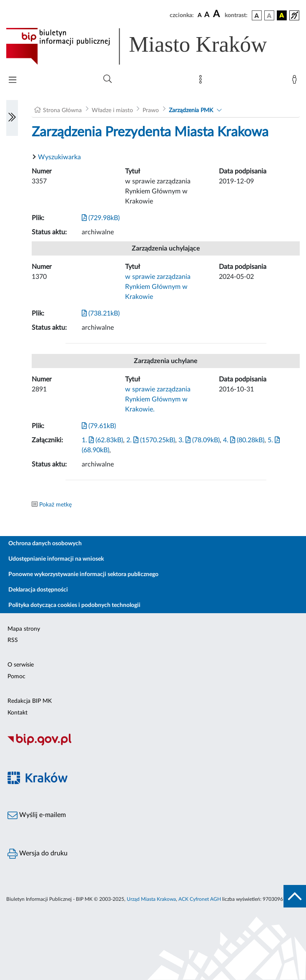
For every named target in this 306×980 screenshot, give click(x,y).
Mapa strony (24, 629)
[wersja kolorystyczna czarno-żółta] (282, 15)
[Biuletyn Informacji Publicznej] (153, 744)
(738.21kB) (101, 313)
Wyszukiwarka (59, 157)
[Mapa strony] (202, 81)
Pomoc (16, 677)
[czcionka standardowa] (200, 15)
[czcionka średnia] (207, 15)
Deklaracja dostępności (38, 590)
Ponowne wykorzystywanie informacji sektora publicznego (83, 574)
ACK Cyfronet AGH (200, 899)
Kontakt (18, 713)
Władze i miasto (112, 110)
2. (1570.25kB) (151, 440)
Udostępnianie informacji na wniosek (56, 559)
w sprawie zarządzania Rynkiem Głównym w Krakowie (158, 287)
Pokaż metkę (55, 505)
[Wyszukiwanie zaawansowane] (108, 79)
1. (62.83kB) (102, 440)
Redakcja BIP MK (30, 701)
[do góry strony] (295, 896)
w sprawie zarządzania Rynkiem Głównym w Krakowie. (158, 399)
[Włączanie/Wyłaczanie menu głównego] (13, 81)
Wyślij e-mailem (37, 815)
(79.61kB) (99, 426)
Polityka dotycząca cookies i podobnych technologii (74, 605)
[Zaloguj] (296, 81)
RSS (13, 640)
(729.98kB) (101, 218)
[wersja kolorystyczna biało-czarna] (269, 15)
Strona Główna (62, 110)
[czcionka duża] (218, 14)
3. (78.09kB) (199, 440)
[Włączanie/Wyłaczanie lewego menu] (12, 118)
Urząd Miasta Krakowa (151, 899)
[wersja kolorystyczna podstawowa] (257, 15)
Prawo (151, 110)
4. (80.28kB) (244, 440)
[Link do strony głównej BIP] (148, 46)
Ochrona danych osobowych (45, 544)
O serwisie (21, 665)
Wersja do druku (38, 854)
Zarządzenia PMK (191, 110)
